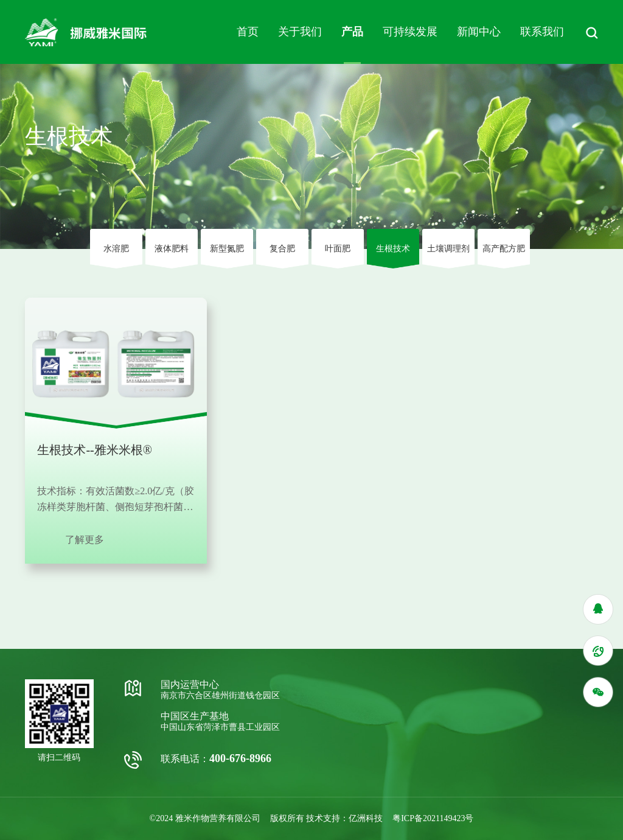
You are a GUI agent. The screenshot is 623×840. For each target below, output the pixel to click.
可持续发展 (410, 32)
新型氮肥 (227, 249)
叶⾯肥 (338, 249)
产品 (352, 32)
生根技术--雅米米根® (95, 450)
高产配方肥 (504, 249)
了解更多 (85, 540)
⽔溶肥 (116, 249)
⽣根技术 (393, 249)
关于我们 (300, 32)
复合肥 (282, 249)
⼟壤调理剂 (448, 249)
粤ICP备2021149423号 (433, 818)
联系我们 (542, 32)
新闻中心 (479, 32)
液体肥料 (172, 249)
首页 (248, 32)
